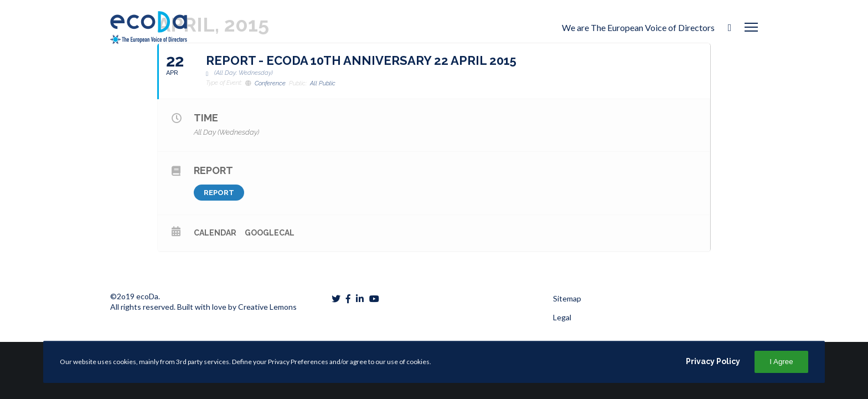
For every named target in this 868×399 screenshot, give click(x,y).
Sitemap (567, 298)
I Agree (781, 362)
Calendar (215, 233)
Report (219, 193)
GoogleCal (270, 233)
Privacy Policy (713, 361)
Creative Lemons (267, 307)
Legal (562, 317)
